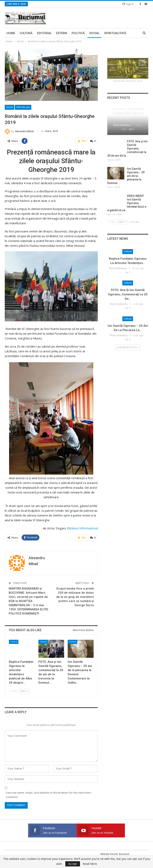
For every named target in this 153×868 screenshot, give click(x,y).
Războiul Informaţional (82, 528)
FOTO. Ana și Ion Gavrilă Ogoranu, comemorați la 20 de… (128, 294)
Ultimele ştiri (23, 107)
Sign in (128, 4)
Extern (62, 33)
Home (11, 33)
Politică (78, 33)
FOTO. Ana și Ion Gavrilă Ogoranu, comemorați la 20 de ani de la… (127, 148)
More (108, 33)
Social (94, 33)
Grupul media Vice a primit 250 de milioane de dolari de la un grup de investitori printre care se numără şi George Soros (75, 597)
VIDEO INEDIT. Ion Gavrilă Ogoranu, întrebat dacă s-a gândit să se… (127, 203)
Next (24, 691)
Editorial (44, 33)
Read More (90, 864)
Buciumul (124, 854)
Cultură (26, 33)
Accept (73, 864)
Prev (14, 691)
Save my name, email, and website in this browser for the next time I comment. (49, 795)
